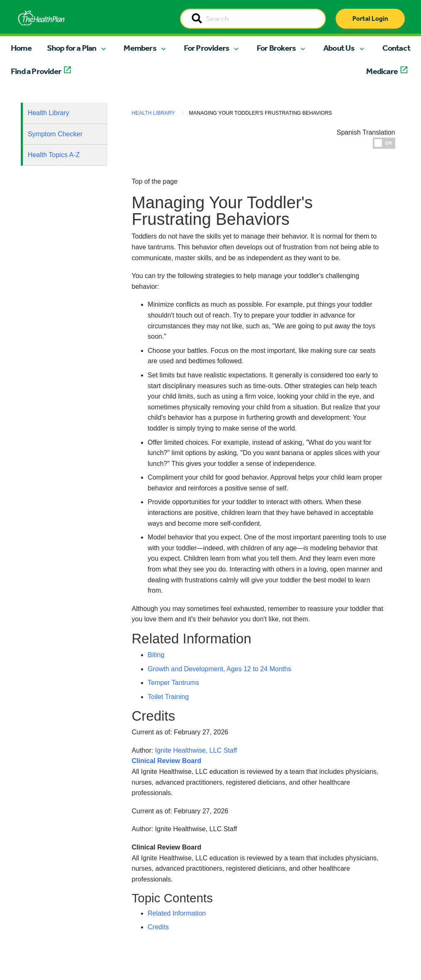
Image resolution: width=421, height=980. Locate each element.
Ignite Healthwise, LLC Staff (196, 829)
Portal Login (370, 18)
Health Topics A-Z (54, 155)
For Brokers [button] (276, 48)
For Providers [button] (207, 48)
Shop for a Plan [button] (72, 48)
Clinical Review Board (167, 847)
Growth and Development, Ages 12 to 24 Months (219, 669)
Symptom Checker (55, 134)
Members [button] (140, 48)
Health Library (49, 113)
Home (21, 48)
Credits (158, 927)
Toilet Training (168, 697)
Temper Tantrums (173, 683)
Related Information (177, 913)
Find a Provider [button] (36, 71)
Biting (156, 655)
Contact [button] (396, 48)
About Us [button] (339, 48)
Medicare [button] (382, 71)
